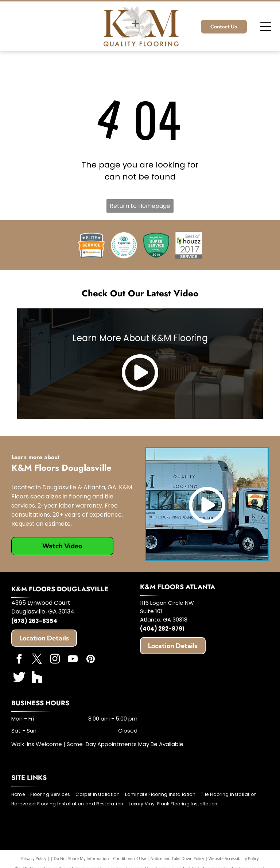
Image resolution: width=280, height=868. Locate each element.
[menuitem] (21, 794)
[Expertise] (124, 245)
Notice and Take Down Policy (178, 858)
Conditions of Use (130, 858)
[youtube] (73, 660)
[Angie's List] (156, 245)
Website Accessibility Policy (234, 858)
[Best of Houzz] (189, 245)
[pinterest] (91, 660)
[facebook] (19, 660)
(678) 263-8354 (34, 621)
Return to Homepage (140, 206)
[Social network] (19, 678)
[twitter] (37, 660)
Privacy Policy (34, 858)
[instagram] (55, 660)
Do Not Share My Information (81, 858)
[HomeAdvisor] (91, 245)
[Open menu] (266, 27)
